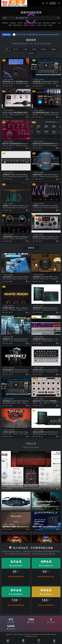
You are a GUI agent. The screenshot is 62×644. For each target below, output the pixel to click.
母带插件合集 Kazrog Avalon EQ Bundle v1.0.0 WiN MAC (46, 371)
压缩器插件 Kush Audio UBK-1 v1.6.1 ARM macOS (46, 278)
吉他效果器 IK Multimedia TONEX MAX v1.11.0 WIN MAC (46, 82)
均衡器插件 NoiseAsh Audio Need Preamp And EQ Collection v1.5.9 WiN (16, 340)
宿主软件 (32, 25)
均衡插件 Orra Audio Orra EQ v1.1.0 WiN (15, 207)
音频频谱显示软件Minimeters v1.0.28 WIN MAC (46, 340)
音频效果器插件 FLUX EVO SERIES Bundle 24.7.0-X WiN (16, 507)
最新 (7, 49)
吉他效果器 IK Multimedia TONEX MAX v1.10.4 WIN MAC (16, 402)
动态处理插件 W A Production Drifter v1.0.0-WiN (16, 278)
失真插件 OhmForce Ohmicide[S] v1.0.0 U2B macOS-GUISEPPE (25, 484)
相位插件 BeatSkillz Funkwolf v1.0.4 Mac (45, 238)
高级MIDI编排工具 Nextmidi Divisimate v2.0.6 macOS (46, 527)
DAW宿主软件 (18, 25)
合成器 (39, 25)
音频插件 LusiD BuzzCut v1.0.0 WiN (45, 206)
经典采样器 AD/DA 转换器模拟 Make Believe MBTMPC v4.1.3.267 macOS (16, 82)
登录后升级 (16, 581)
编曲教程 (54, 49)
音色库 (50, 25)
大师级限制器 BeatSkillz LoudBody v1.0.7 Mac (15, 238)
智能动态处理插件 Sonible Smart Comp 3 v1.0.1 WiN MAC (46, 433)
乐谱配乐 (53, 23)
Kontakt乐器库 (36, 23)
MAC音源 (46, 23)
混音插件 (13, 23)
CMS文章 (31, 444)
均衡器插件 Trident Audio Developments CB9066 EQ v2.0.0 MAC (16, 175)
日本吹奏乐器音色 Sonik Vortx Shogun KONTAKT (15, 433)
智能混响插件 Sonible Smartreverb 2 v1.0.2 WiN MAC (46, 309)
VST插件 (20, 23)
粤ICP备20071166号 (31, 636)
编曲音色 (27, 23)
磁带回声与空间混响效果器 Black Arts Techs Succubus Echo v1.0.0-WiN (15, 144)
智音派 (28, 634)
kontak (45, 25)
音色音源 (31, 53)
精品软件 (44, 49)
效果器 (26, 25)
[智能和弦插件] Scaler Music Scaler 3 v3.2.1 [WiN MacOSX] (46, 175)
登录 (53, 3)
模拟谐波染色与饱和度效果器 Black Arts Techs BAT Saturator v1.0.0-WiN (46, 144)
